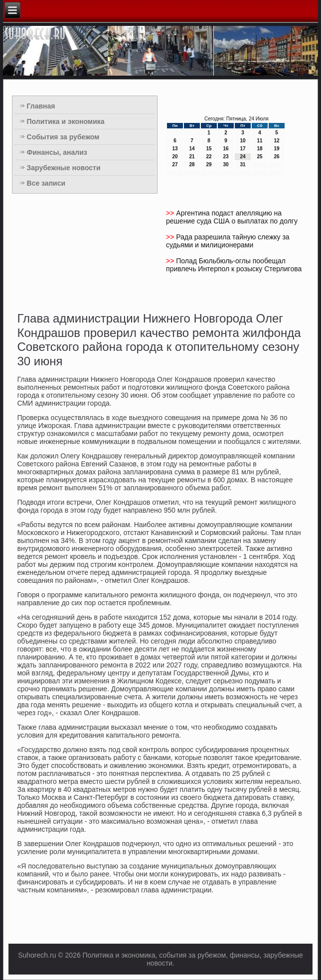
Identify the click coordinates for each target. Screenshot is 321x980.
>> (171, 213)
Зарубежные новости (64, 168)
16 (226, 149)
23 (226, 157)
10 (242, 141)
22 (209, 157)
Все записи (46, 183)
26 (276, 157)
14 (192, 149)
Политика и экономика (66, 121)
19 (276, 149)
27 (175, 164)
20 (175, 157)
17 (242, 149)
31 (242, 164)
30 (226, 164)
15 (209, 149)
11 (259, 141)
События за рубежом (63, 137)
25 (259, 157)
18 (259, 149)
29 (209, 164)
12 (276, 141)
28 (192, 164)
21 (192, 157)
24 (242, 157)
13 (175, 149)
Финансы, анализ (57, 152)
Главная (41, 106)
